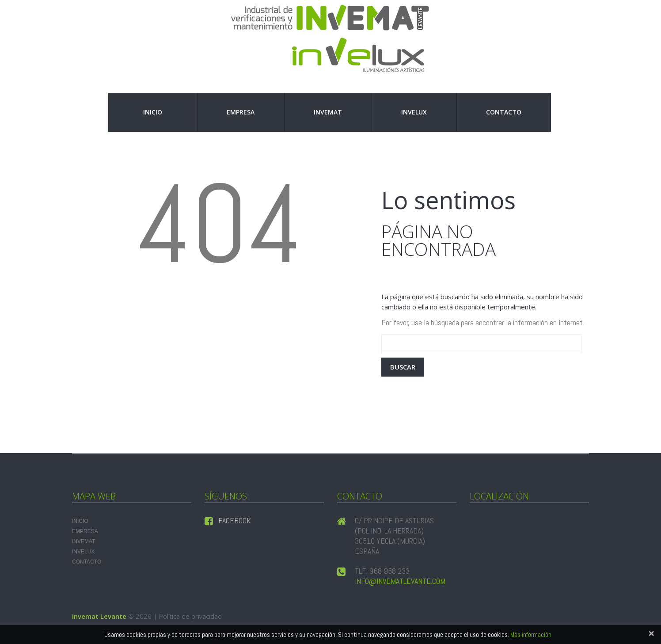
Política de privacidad (190, 616)
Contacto (504, 112)
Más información (531, 634)
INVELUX (414, 112)
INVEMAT (328, 112)
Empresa (241, 112)
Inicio (153, 112)
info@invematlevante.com (400, 581)
